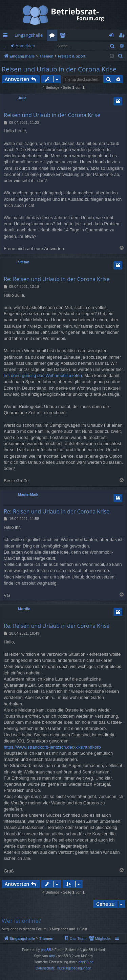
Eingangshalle (29, 35)
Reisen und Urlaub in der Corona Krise (59, 69)
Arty (52, 956)
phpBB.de (86, 962)
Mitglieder (64, 36)
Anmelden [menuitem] (113, 36)
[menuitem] (121, 56)
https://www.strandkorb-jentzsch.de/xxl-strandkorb (52, 747)
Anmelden (25, 46)
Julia (22, 98)
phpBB (46, 950)
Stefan (24, 262)
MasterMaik (28, 494)
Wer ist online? (21, 921)
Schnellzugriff (7, 36)
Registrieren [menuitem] (123, 36)
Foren (53, 36)
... (4, 46)
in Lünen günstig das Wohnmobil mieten (43, 375)
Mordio (24, 609)
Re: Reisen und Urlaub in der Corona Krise (57, 279)
